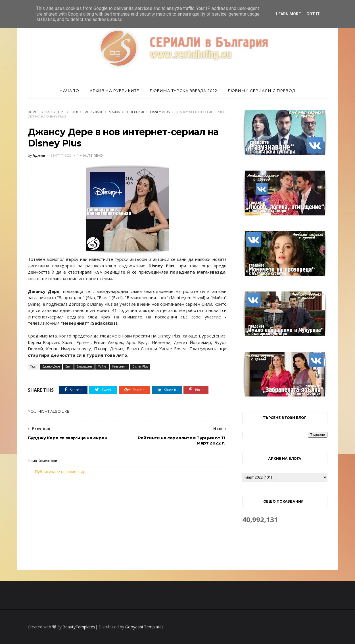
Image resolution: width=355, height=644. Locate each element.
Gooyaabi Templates (144, 627)
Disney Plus (160, 112)
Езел (74, 112)
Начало (69, 91)
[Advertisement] (127, 522)
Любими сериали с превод (262, 91)
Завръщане (93, 112)
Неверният (135, 112)
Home (33, 112)
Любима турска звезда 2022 (183, 91)
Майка (114, 112)
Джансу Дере (53, 112)
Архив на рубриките (114, 91)
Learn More (288, 14)
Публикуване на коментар (60, 472)
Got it (313, 14)
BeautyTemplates (79, 627)
